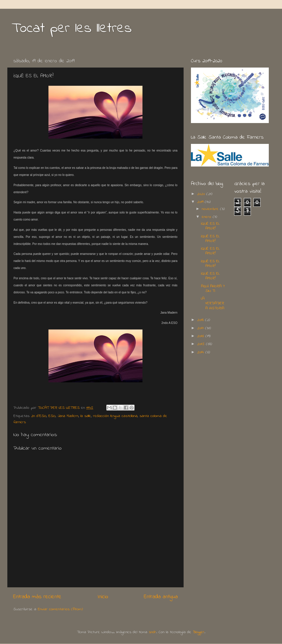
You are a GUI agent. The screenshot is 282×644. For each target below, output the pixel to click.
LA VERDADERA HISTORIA (213, 303)
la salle (86, 416)
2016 (201, 336)
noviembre (211, 209)
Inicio (103, 597)
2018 (201, 320)
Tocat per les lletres (72, 28)
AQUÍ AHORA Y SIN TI (213, 289)
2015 (202, 344)
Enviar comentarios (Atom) (60, 609)
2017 (201, 328)
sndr (153, 632)
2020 (202, 194)
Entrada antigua (161, 597)
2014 (201, 352)
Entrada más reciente (37, 597)
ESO (52, 416)
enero (207, 217)
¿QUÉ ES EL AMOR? (210, 226)
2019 (201, 202)
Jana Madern (68, 416)
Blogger (199, 632)
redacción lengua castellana (115, 416)
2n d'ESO (39, 416)
